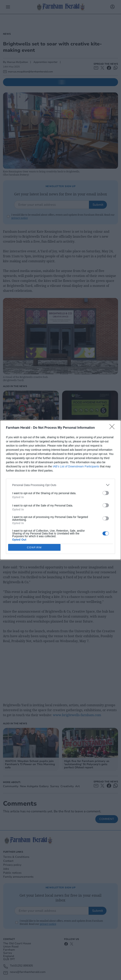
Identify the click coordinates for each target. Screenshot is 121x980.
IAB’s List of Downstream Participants (76, 466)
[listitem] (60, 485)
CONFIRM (34, 547)
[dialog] (60, 490)
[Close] (113, 428)
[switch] (106, 493)
